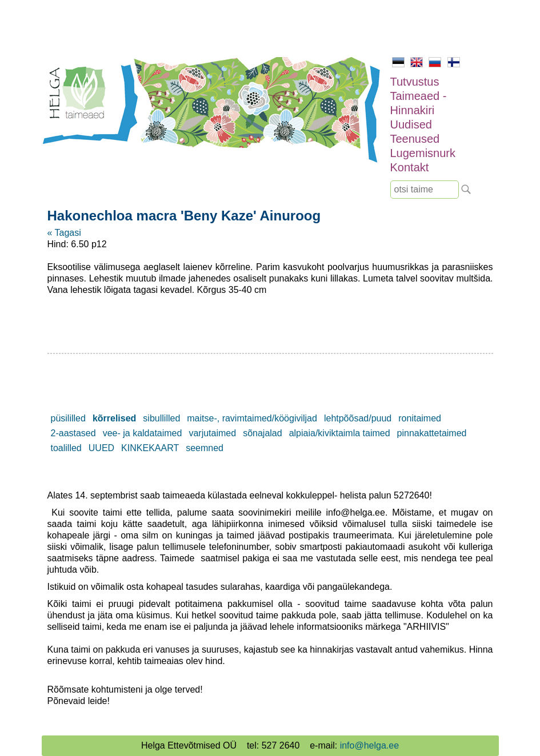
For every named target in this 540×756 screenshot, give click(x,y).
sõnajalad (263, 433)
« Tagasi (64, 233)
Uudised (411, 124)
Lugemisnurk (423, 153)
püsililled (68, 418)
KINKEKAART (150, 448)
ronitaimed (420, 418)
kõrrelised (114, 418)
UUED (101, 448)
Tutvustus (415, 82)
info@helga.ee (369, 745)
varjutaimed (212, 433)
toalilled (66, 448)
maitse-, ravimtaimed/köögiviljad (252, 418)
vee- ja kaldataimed (143, 433)
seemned (205, 448)
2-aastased (73, 433)
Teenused (415, 139)
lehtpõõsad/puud (358, 418)
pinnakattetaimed (432, 433)
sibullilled (161, 418)
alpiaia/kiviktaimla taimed (340, 433)
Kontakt (410, 167)
